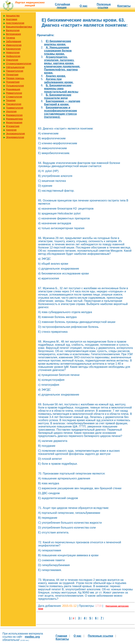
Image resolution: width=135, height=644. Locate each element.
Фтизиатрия (13, 126)
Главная (61, 636)
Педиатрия (12, 75)
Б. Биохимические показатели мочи (58, 96)
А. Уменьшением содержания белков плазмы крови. (58, 51)
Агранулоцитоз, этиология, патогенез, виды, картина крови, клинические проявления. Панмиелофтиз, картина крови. (62, 65)
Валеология (13, 30)
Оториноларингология (19, 64)
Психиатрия (13, 82)
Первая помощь (15, 78)
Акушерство (13, 16)
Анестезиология (15, 23)
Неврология (13, 52)
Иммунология (14, 45)
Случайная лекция (62, 6)
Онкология (12, 60)
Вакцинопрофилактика (19, 27)
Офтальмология (15, 67)
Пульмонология (15, 86)
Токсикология (14, 104)
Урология (11, 111)
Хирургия (11, 130)
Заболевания (14, 41)
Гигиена (10, 38)
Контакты (124, 6)
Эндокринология (15, 134)
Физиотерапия (14, 122)
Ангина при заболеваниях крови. (59, 81)
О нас (84, 6)
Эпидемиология (15, 137)
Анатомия (12, 19)
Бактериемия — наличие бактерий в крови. (62, 103)
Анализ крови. (56, 76)
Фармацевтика (14, 119)
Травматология (15, 108)
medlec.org (32, 637)
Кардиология (13, 49)
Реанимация (13, 89)
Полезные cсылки (104, 6)
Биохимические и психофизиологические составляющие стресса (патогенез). (61, 112)
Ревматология (14, 93)
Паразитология (15, 71)
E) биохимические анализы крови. (58, 43)
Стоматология (14, 97)
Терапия (11, 100)
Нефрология (13, 56)
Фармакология (14, 115)
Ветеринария (13, 34)
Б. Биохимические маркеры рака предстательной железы (61, 89)
